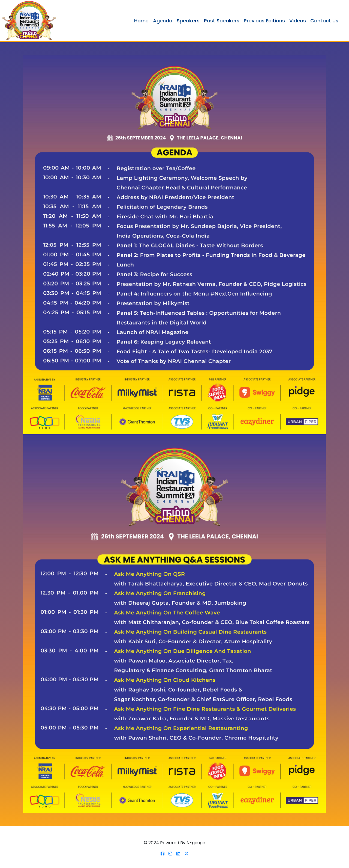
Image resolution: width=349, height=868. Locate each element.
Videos (298, 21)
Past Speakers (222, 21)
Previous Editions (264, 21)
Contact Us (324, 21)
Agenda (163, 21)
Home (141, 21)
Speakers (188, 21)
